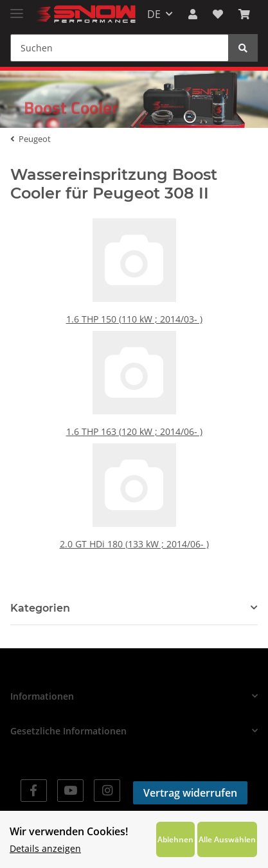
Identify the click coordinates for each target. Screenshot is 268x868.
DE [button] (154, 14)
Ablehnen (175, 839)
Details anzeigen (45, 848)
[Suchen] (120, 48)
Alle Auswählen (227, 839)
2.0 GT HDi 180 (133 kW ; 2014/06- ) (134, 539)
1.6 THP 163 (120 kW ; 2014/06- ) (134, 427)
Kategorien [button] (40, 608)
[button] (193, 14)
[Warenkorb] (244, 14)
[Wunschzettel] (218, 14)
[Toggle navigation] (17, 8)
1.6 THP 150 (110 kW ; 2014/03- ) (134, 314)
